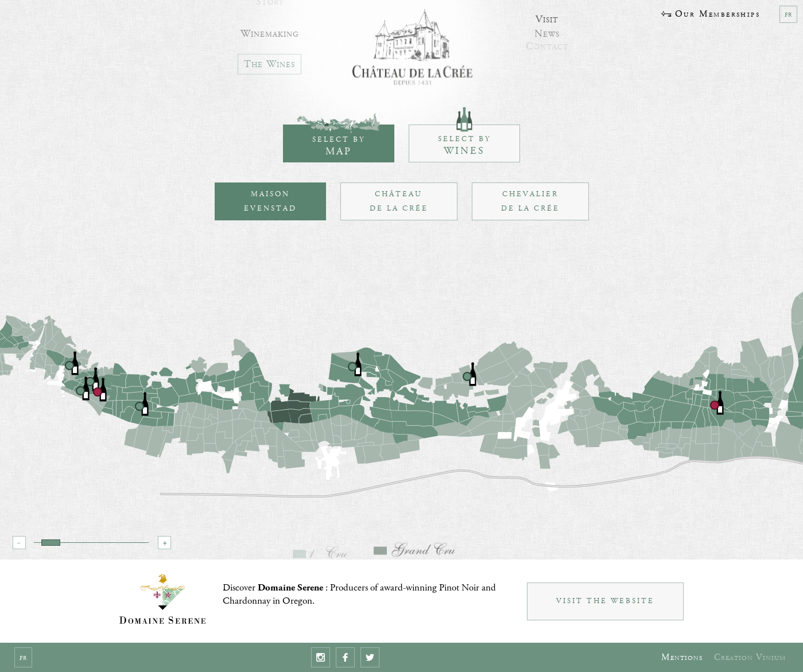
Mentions (682, 657)
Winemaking (270, 29)
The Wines (269, 60)
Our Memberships (711, 14)
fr (788, 14)
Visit (547, 15)
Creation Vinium (750, 657)
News (547, 29)
